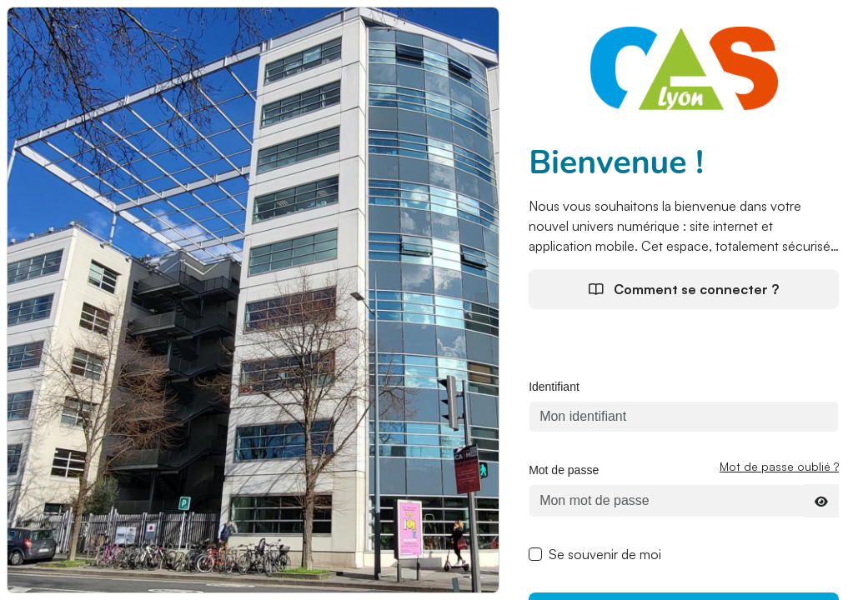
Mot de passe (564, 470)
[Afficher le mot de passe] (821, 501)
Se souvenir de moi (605, 554)
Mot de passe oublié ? (779, 466)
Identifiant (554, 387)
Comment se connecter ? (684, 289)
